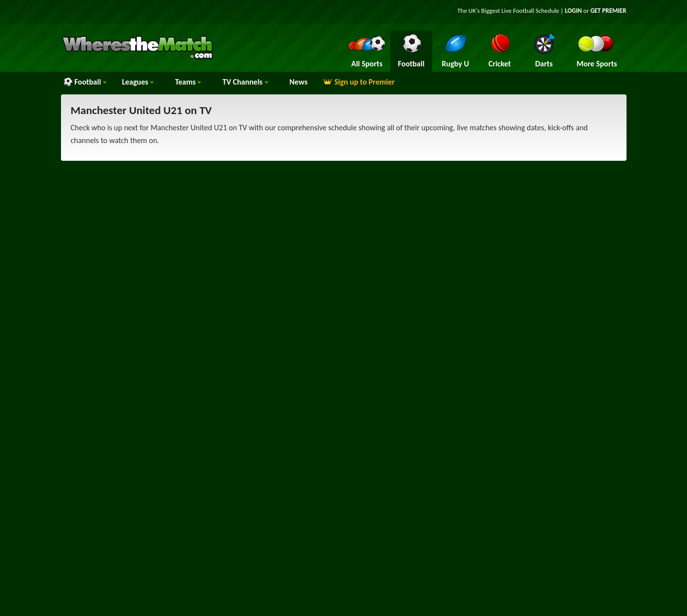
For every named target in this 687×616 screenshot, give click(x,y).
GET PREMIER (608, 11)
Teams (188, 82)
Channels (245, 82)
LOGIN (573, 11)
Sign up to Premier (358, 82)
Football (85, 82)
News (299, 82)
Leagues (138, 82)
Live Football (518, 11)
